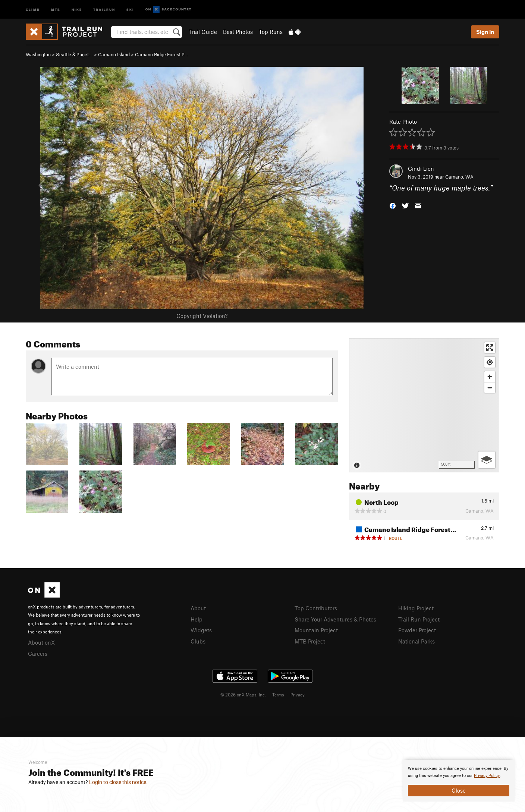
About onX (41, 642)
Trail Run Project (419, 619)
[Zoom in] (490, 377)
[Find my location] (490, 362)
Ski (130, 9)
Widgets (201, 630)
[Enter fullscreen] (490, 348)
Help (197, 619)
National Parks (416, 641)
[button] (393, 205)
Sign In (485, 32)
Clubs (198, 641)
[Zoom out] (490, 388)
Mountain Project (316, 630)
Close (459, 790)
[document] (459, 781)
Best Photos (238, 32)
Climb (33, 9)
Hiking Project (416, 608)
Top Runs (271, 32)
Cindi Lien (421, 169)
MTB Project (310, 641)
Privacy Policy (487, 776)
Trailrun (104, 9)
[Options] (487, 460)
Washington (38, 54)
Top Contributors (316, 608)
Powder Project (417, 630)
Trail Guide (203, 32)
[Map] (424, 405)
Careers (38, 654)
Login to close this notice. (118, 782)
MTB (56, 9)
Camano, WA (459, 177)
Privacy (298, 695)
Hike (77, 9)
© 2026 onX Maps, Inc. (243, 695)
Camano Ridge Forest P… (161, 54)
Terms (278, 695)
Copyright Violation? (202, 316)
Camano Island (114, 54)
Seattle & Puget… (74, 54)
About (198, 608)
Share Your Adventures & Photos (335, 619)
